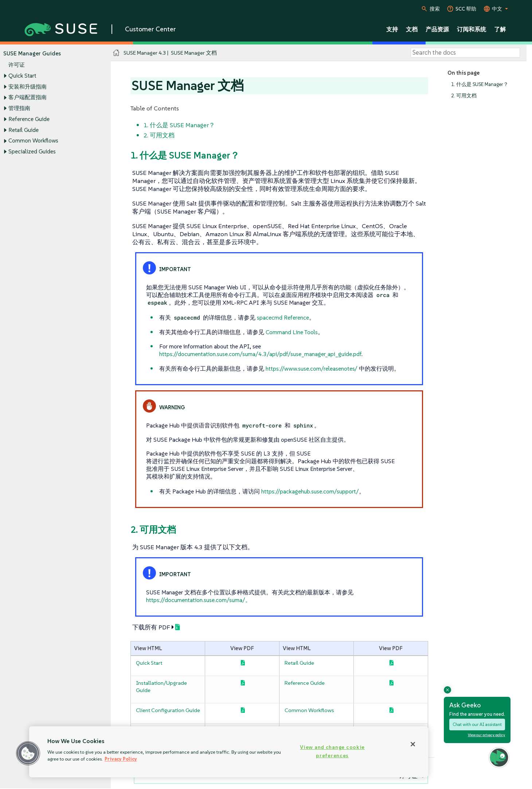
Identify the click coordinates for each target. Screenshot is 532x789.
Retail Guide (24, 130)
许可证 (17, 65)
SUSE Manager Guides (32, 53)
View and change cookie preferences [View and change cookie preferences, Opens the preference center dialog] (332, 751)
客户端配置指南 (28, 97)
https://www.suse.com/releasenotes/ (312, 368)
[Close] (413, 744)
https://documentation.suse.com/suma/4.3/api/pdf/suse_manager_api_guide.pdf (260, 354)
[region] (229, 752)
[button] (28, 753)
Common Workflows (33, 141)
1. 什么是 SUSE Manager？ (480, 84)
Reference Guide (29, 119)
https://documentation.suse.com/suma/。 (199, 600)
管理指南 (19, 108)
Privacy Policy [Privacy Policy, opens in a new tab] (121, 759)
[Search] (465, 53)
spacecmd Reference (283, 317)
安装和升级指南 (28, 87)
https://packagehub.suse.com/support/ (310, 491)
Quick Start (22, 76)
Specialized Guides (32, 151)
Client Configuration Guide (168, 710)
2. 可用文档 (464, 96)
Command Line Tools (292, 332)
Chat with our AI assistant (477, 724)
